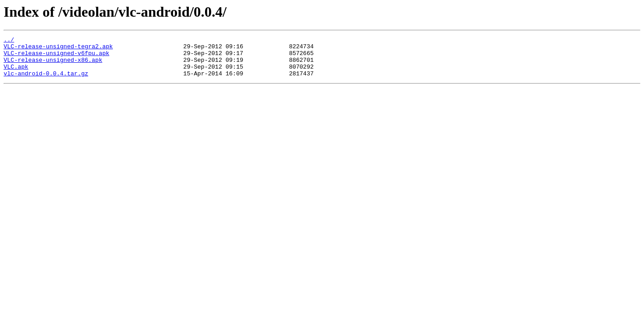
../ (9, 41)
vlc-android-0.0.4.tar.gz (46, 81)
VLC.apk (16, 73)
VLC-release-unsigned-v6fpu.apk (56, 57)
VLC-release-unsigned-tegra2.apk (58, 49)
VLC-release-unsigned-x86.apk (53, 65)
